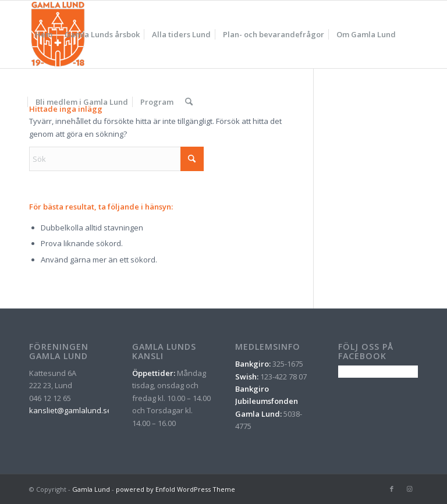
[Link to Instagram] (409, 489)
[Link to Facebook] (392, 489)
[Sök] (189, 102)
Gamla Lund (91, 489)
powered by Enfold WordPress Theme (175, 489)
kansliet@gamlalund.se (70, 410)
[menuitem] (44, 34)
